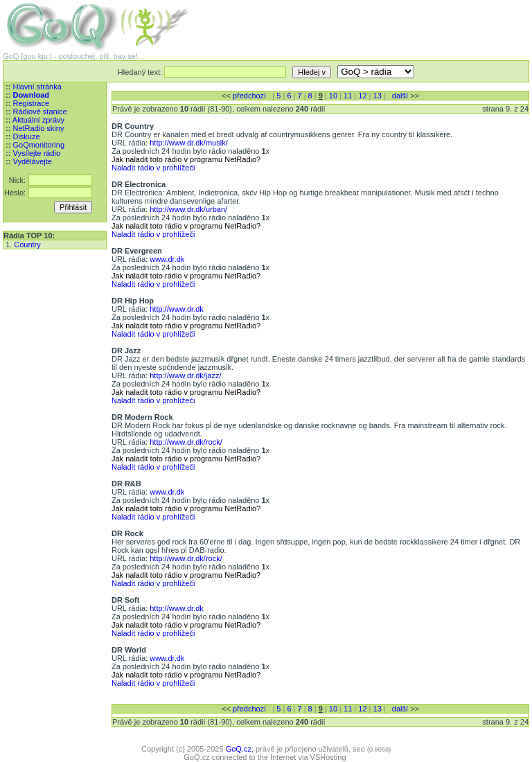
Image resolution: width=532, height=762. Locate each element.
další (400, 96)
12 (362, 96)
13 (378, 96)
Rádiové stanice (39, 112)
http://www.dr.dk (177, 309)
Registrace (31, 103)
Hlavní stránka (37, 87)
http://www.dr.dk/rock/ (186, 442)
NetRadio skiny (38, 128)
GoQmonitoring (38, 145)
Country (27, 245)
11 (348, 96)
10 (333, 96)
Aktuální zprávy (38, 120)
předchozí (249, 96)
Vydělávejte (32, 161)
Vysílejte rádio (36, 153)
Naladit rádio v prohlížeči (153, 168)
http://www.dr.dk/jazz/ (185, 375)
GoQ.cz (239, 749)
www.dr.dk (167, 259)
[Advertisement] (367, 21)
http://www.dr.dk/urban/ (188, 209)
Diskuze (26, 136)
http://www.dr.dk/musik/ (188, 143)
